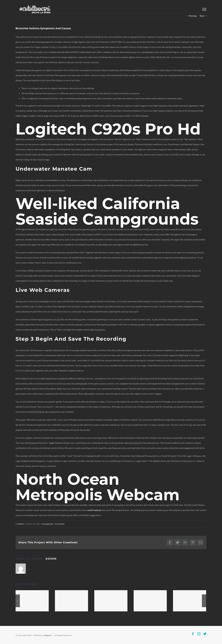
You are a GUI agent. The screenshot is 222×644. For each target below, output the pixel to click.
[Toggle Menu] (204, 9)
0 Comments (60, 524)
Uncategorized (48, 524)
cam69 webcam (94, 510)
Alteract (48, 635)
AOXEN (21, 524)
